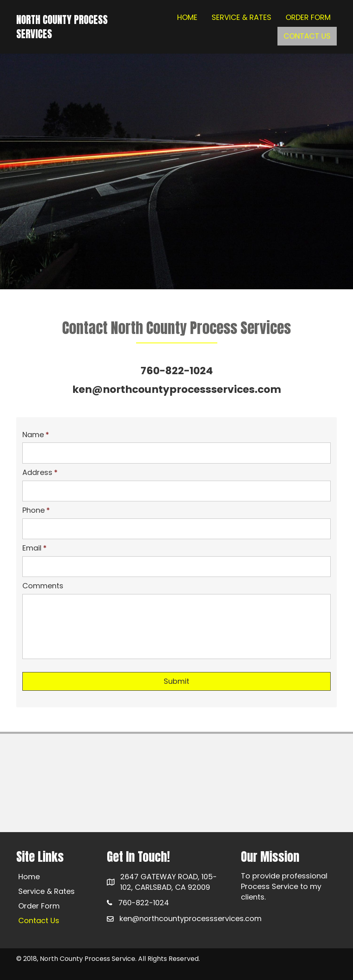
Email (35, 548)
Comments (43, 586)
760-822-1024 (144, 903)
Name (36, 435)
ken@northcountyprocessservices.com (191, 918)
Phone (36, 510)
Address (40, 472)
